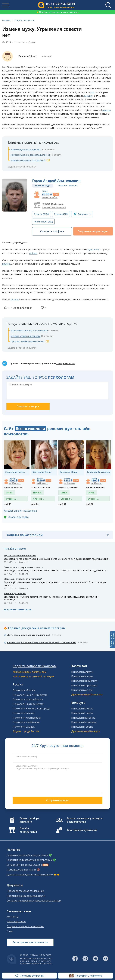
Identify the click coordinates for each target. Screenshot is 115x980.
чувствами (93, 249)
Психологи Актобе (82, 690)
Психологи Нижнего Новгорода (31, 709)
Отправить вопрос (57, 800)
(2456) (41, 214)
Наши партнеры (16, 922)
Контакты (13, 917)
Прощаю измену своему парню (28, 341)
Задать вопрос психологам (22, 167)
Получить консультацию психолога (57, 12)
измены (107, 110)
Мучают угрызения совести (26, 336)
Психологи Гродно (82, 727)
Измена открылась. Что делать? (28, 160)
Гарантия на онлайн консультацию (28, 855)
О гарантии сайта (18, 517)
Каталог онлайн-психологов (20, 511)
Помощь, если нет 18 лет (21, 870)
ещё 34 (62, 504)
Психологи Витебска (83, 718)
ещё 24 (35, 504)
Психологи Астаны (82, 676)
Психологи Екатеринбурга (28, 704)
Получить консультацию (93, 231)
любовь (33, 253)
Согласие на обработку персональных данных (34, 901)
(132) (43, 222)
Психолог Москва (68, 186)
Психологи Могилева (84, 722)
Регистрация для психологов (30, 942)
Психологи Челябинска (26, 722)
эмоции (88, 96)
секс (93, 92)
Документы (15, 885)
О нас (10, 931)
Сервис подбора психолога (29, 820)
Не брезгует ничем (15, 593)
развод (15, 299)
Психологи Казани (23, 713)
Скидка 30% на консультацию (24, 865)
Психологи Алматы (82, 672)
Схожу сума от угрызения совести (23, 567)
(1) (84, 214)
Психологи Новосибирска (28, 699)
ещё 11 (7, 504)
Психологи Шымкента (84, 681)
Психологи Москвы (24, 690)
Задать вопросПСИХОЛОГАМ (112, 640)
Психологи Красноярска (27, 718)
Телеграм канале (66, 363)
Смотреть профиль (52, 231)
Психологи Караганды (84, 685)
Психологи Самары (24, 727)
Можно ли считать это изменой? (23, 579)
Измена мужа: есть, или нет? (26, 149)
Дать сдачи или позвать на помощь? (29, 635)
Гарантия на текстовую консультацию (30, 860)
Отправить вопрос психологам (25, 926)
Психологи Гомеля (82, 713)
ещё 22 (89, 504)
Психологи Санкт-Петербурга (30, 695)
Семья (32, 42)
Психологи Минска (82, 709)
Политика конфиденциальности (26, 896)
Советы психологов (25, 20)
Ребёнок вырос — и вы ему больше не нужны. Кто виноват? (42, 642)
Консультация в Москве (54, 207)
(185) (61, 214)
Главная (6, 20)
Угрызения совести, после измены (29, 330)
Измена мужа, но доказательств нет (30, 155)
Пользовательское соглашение (25, 891)
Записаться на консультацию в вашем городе (85, 820)
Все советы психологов (18, 609)
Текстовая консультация (82, 830)
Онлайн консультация (28, 830)
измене (6, 264)
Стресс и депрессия (12, 499)
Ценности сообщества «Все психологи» (30, 875)
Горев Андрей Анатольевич (56, 180)
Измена (37, 493)
